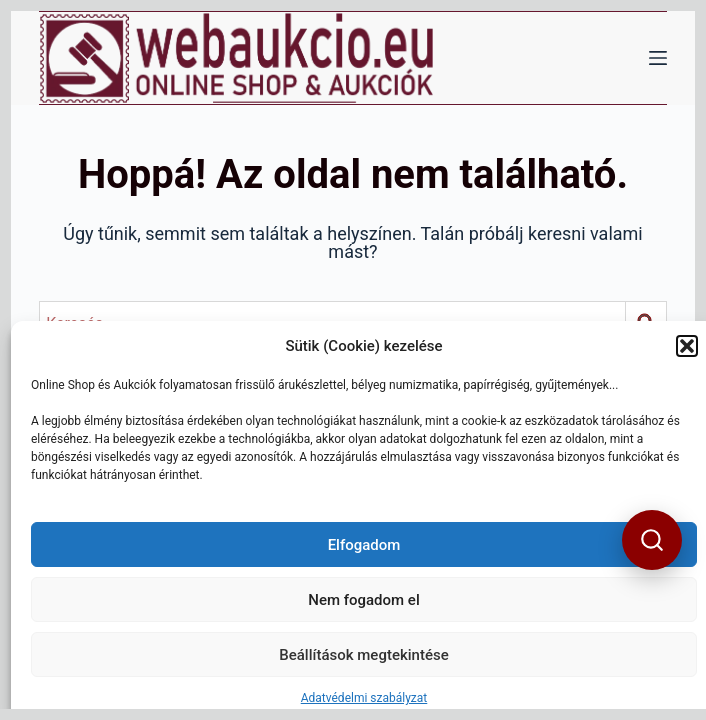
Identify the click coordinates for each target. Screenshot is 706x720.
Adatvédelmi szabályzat (364, 698)
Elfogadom (364, 545)
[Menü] (658, 58)
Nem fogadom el (363, 600)
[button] (687, 346)
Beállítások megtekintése (363, 655)
